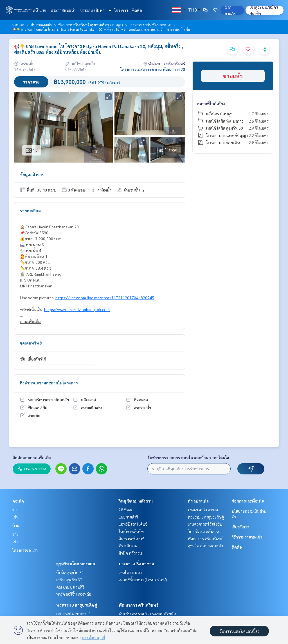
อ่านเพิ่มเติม (30, 321)
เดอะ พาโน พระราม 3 (73, 614)
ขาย (15, 510)
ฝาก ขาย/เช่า (232, 10)
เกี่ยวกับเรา (240, 527)
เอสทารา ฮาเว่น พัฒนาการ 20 (150, 25)
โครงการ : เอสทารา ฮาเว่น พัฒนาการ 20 (153, 69)
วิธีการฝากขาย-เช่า (247, 537)
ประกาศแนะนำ (63, 10)
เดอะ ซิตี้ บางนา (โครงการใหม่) (143, 580)
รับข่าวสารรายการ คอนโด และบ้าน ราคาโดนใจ (188, 458)
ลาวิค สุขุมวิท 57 (69, 580)
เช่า (15, 517)
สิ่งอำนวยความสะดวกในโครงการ (49, 383)
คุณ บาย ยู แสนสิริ (70, 587)
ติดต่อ (137, 10)
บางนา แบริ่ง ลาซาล (136, 564)
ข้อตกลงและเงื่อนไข (248, 501)
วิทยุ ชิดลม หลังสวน (136, 501)
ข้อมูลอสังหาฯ (32, 174)
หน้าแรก (39, 10)
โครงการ (121, 10)
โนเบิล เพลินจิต (131, 531)
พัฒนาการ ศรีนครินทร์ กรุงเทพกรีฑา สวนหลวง (91, 25)
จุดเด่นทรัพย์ (31, 343)
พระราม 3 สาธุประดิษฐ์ (77, 605)
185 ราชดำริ (128, 517)
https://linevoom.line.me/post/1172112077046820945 (105, 298)
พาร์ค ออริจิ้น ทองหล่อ (74, 594)
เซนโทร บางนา (130, 572)
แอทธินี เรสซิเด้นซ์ (133, 524)
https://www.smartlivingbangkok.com (77, 309)
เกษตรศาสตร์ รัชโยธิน (205, 524)
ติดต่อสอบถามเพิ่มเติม (32, 458)
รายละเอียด (30, 211)
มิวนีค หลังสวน (130, 553)
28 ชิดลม (126, 510)
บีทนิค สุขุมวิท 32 (70, 572)
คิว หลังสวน (128, 546)
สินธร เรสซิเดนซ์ (131, 539)
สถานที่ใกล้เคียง (211, 103)
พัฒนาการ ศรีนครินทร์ (139, 605)
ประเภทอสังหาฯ (95, 10)
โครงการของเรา (25, 550)
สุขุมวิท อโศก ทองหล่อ (76, 564)
